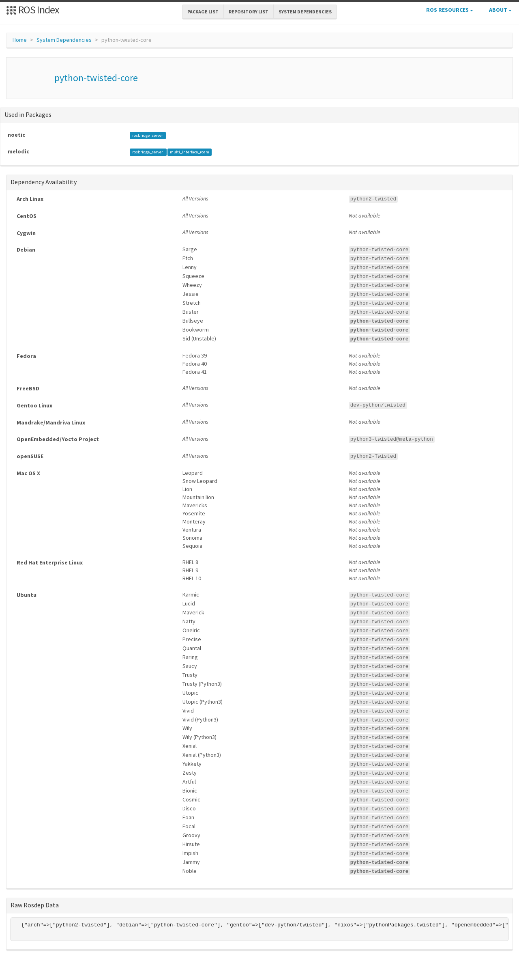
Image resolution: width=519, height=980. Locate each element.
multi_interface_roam (190, 152)
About (500, 10)
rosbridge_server (148, 135)
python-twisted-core (96, 78)
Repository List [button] (249, 12)
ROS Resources (450, 10)
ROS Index (33, 10)
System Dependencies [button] (305, 12)
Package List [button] (203, 12)
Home (20, 40)
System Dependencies (64, 40)
